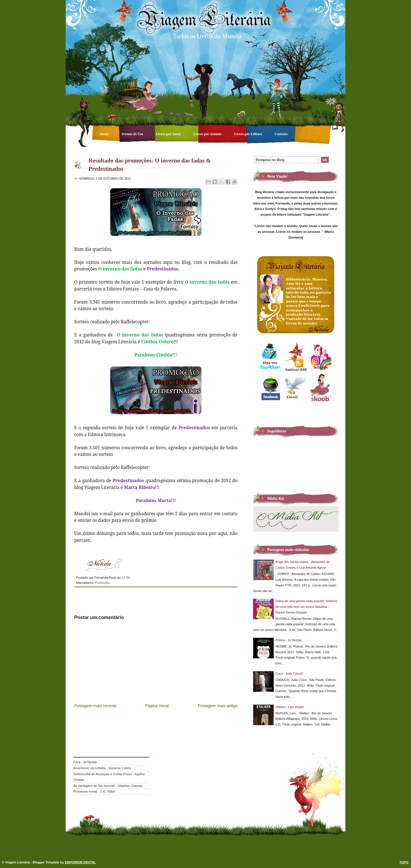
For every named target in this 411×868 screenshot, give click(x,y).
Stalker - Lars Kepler (290, 707)
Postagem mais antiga (218, 706)
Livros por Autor (169, 134)
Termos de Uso (133, 134)
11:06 (126, 578)
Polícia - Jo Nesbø (288, 640)
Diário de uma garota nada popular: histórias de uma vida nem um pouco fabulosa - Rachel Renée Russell (307, 607)
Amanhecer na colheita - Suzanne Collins (102, 768)
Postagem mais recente (95, 706)
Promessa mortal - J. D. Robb (94, 791)
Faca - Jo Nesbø (85, 762)
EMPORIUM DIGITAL (80, 862)
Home (105, 134)
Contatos (281, 134)
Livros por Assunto (208, 134)
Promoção (102, 583)
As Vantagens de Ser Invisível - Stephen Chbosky (108, 786)
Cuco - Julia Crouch (289, 673)
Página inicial (157, 706)
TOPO (404, 862)
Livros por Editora (248, 134)
